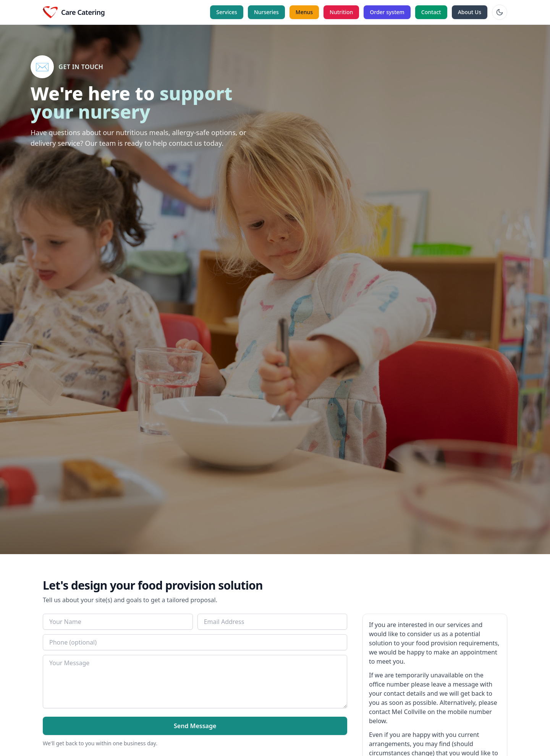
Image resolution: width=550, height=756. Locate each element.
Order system (387, 12)
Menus (304, 12)
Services (227, 12)
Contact (431, 12)
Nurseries (266, 12)
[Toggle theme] (500, 12)
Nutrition (341, 12)
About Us (470, 12)
